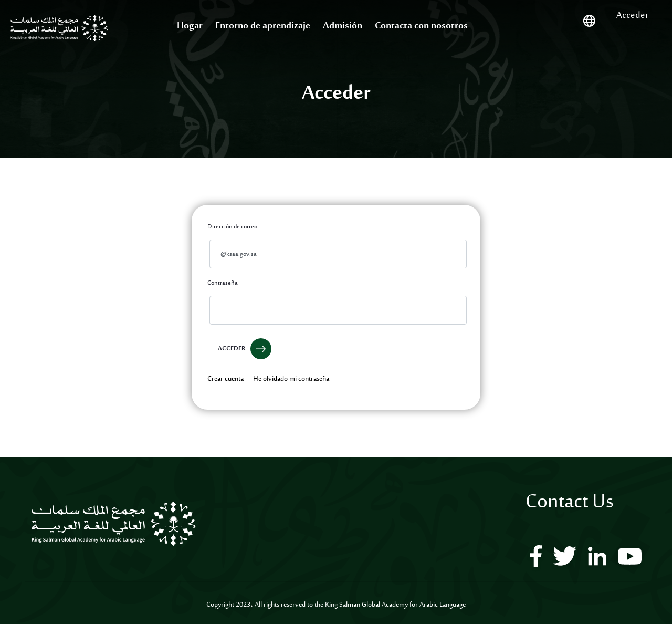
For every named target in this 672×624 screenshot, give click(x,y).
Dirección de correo (232, 227)
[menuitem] (190, 27)
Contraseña (223, 283)
